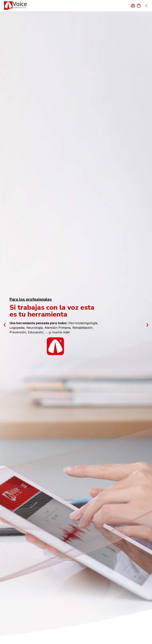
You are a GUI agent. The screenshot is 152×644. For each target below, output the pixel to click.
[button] (5, 325)
